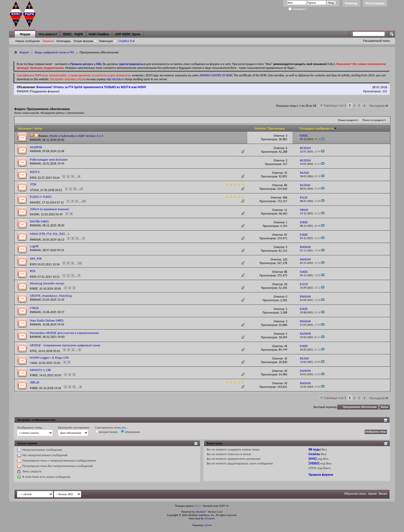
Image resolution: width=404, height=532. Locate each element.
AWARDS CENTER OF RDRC (216, 75)
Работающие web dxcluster (49, 159)
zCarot (208, 525)
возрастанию (106, 432)
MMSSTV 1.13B (40, 370)
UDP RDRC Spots (128, 34)
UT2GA (34, 190)
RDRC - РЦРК (73, 34)
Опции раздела (347, 120)
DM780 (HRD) (39, 221)
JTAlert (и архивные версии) (49, 209)
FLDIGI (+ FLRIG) (41, 197)
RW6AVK (23, 91)
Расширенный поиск (376, 41)
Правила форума (321, 475)
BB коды (315, 449)
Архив (372, 493)
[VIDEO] (314, 463)
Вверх (384, 407)
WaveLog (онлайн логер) (47, 283)
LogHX (34, 246)
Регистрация (375, 3)
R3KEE (34, 289)
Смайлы (314, 454)
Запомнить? (298, 9)
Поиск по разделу (373, 120)
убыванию (130, 432)
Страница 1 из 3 (335, 105)
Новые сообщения (28, 41)
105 (385, 91)
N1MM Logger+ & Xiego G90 (49, 358)
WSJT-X (35, 172)
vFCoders (210, 518)
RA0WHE (36, 337)
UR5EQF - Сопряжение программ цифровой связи (65, 345)
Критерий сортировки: (74, 427)
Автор (38, 128)
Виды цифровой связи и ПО (54, 52)
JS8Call (35, 382)
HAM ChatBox (99, 34)
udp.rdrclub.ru (115, 79)
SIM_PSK (36, 259)
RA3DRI (35, 214)
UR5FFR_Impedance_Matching (51, 296)
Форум (25, 34)
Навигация (106, 41)
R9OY (33, 178)
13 (80, 263)
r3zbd (33, 363)
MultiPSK (36, 147)
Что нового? (48, 34)
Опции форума (83, 41)
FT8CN (34, 308)
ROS (33, 271)
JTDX (33, 184)
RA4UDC (35, 202)
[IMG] (313, 459)
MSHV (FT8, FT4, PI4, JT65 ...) (50, 234)
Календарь (64, 41)
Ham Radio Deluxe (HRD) (47, 320)
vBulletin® (201, 512)
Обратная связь (355, 493)
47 (84, 201)
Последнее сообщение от (318, 128)
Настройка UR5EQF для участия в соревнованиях (64, 333)
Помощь (351, 3)
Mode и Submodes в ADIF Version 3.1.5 (76, 136)
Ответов (260, 128)
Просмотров (276, 128)
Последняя (379, 106)
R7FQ (33, 351)
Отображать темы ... (31, 427)
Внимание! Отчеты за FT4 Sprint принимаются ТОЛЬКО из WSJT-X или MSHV (91, 87)
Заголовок (25, 128)
